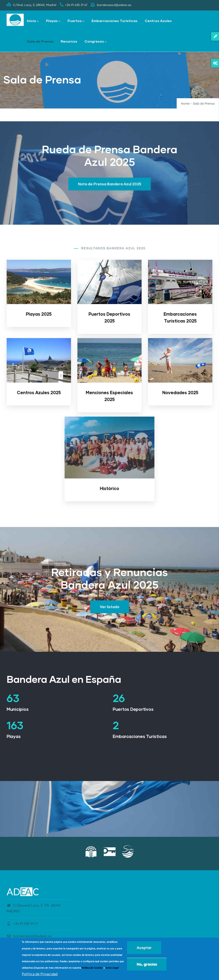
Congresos (95, 42)
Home (185, 104)
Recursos (69, 41)
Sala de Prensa (40, 41)
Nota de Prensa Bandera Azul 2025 (110, 184)
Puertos (76, 21)
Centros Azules (158, 21)
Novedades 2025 (180, 392)
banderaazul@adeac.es (29, 936)
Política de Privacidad (40, 974)
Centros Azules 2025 (39, 392)
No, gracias (147, 964)
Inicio (33, 21)
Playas (53, 21)
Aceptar (144, 948)
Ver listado (110, 607)
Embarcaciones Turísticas (115, 21)
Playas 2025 (39, 314)
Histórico (109, 488)
